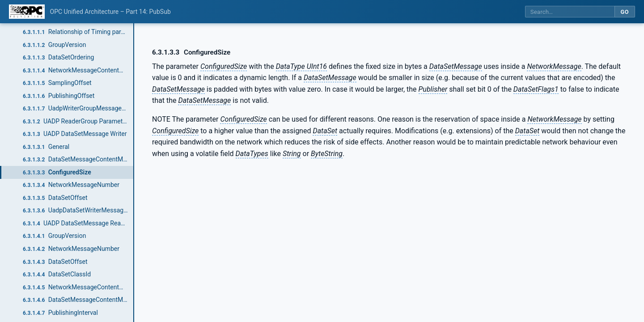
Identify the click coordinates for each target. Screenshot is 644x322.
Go (625, 12)
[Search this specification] (570, 12)
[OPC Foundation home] (27, 12)
